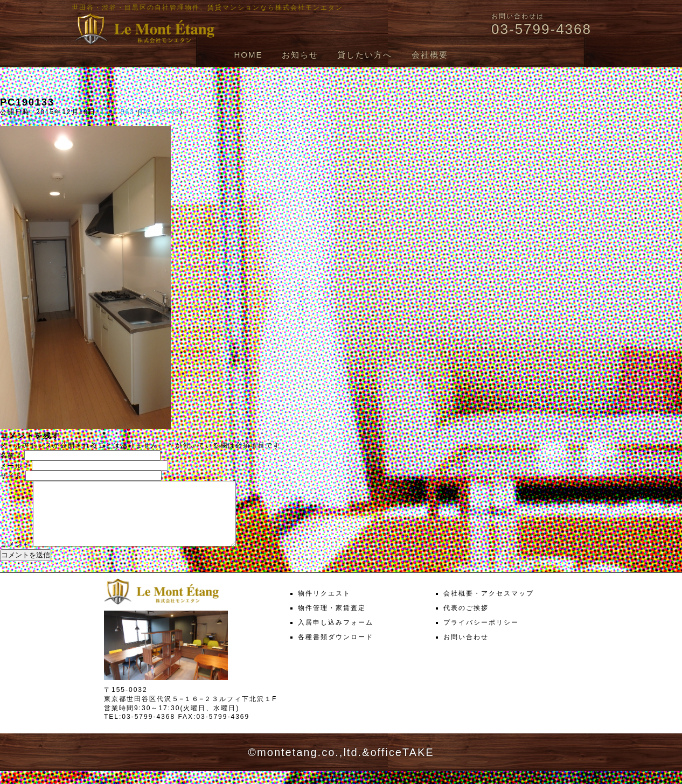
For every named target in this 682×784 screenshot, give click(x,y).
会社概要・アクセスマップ (489, 606)
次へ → (41, 121)
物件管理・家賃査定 (332, 621)
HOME (248, 55)
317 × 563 (115, 112)
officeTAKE (402, 765)
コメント (15, 557)
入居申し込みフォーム (336, 635)
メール (15, 466)
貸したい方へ (365, 55)
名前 (11, 456)
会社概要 (430, 55)
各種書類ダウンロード (336, 650)
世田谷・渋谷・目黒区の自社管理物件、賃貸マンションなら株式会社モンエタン (207, 8)
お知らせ (300, 55)
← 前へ (13, 121)
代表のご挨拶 (466, 621)
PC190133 (160, 112)
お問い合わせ (466, 650)
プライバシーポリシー (481, 635)
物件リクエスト (324, 606)
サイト (11, 476)
